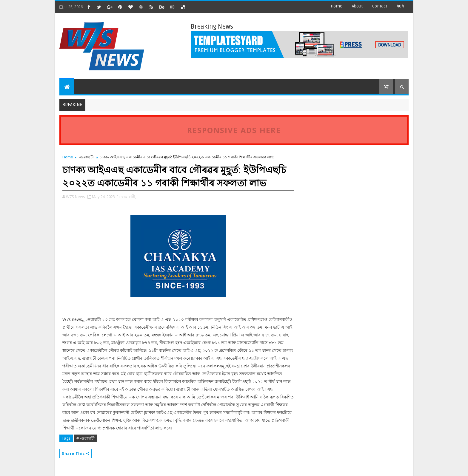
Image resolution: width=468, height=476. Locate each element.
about (357, 6)
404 (400, 6)
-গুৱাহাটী (86, 157)
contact (380, 6)
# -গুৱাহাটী (86, 438)
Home (337, 6)
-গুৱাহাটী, (128, 197)
